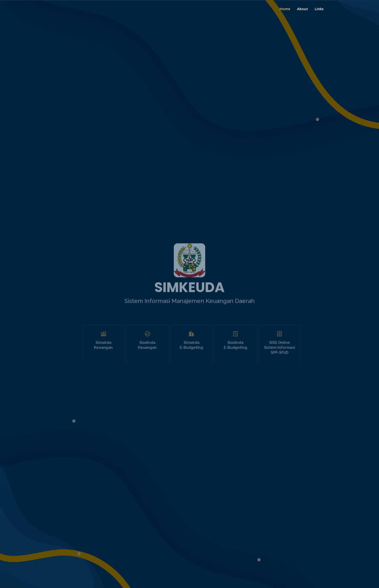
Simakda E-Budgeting (191, 350)
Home (285, 9)
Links (319, 9)
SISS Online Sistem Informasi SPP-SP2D (263, 352)
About (302, 9)
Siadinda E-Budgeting (227, 350)
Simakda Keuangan (119, 350)
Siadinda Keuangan (155, 350)
